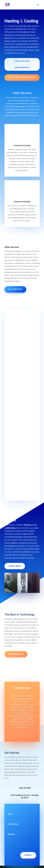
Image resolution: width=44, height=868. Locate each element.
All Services (15, 289)
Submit (28, 855)
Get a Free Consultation (22, 77)
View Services (22, 68)
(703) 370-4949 (22, 61)
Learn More (15, 566)
